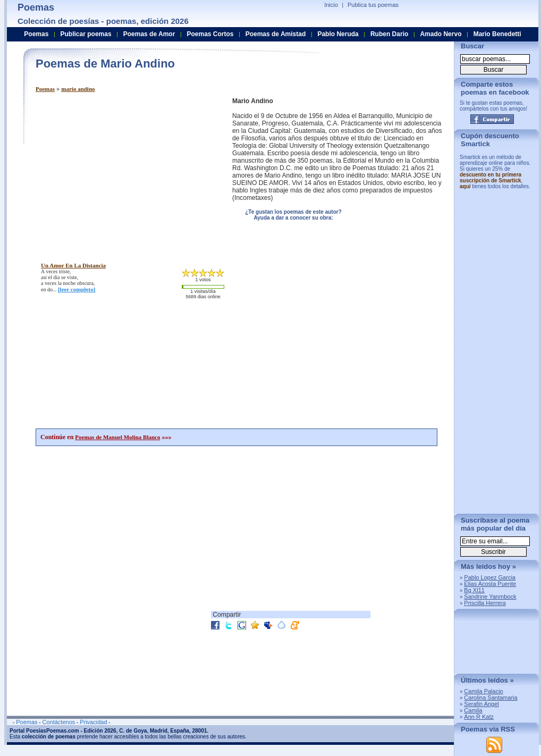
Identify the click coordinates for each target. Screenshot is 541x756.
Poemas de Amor (149, 34)
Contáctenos (58, 722)
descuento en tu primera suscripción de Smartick (491, 178)
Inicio (331, 5)
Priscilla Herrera (485, 603)
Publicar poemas (86, 34)
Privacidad (93, 722)
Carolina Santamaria (491, 698)
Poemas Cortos (210, 34)
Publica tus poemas (373, 5)
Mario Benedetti (497, 34)
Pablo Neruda (338, 34)
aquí (465, 186)
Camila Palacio (483, 691)
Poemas (45, 89)
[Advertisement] (125, 172)
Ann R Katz (479, 717)
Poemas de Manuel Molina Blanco (117, 437)
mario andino (78, 89)
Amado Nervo (441, 34)
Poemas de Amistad (276, 34)
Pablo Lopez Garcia (490, 577)
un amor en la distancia (73, 265)
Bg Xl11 (474, 590)
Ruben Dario (389, 34)
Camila (473, 710)
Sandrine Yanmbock (490, 597)
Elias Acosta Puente (490, 584)
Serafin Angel (481, 704)
